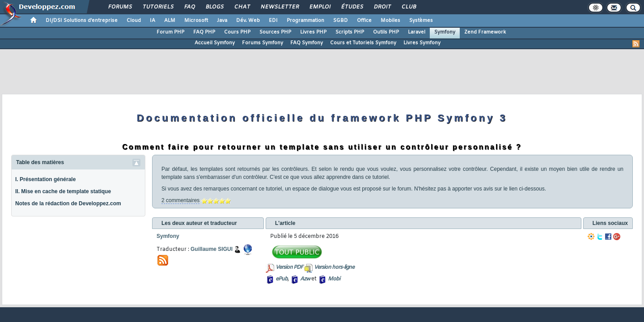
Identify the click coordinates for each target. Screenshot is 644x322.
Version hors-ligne (334, 267)
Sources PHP (275, 32)
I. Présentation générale (45, 179)
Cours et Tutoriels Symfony (363, 43)
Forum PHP (170, 32)
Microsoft (196, 21)
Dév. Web (248, 21)
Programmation (305, 21)
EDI (273, 21)
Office (364, 21)
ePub (282, 279)
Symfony (445, 32)
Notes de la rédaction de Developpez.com (68, 203)
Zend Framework (485, 32)
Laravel (417, 32)
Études (352, 7)
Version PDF (289, 267)
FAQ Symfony (307, 43)
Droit (382, 7)
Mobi (334, 279)
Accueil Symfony (215, 43)
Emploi (320, 7)
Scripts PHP (350, 32)
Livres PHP (313, 32)
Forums (120, 7)
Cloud (134, 21)
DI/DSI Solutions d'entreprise (82, 21)
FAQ (189, 7)
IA (153, 21)
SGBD (341, 21)
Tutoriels (158, 7)
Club (408, 7)
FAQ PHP (204, 32)
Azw (305, 279)
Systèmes (421, 21)
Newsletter (279, 7)
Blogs (214, 7)
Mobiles (390, 21)
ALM (170, 21)
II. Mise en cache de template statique (63, 191)
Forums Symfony (263, 43)
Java (222, 21)
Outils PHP (386, 32)
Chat (242, 7)
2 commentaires (180, 200)
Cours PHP (237, 32)
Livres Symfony (422, 43)
